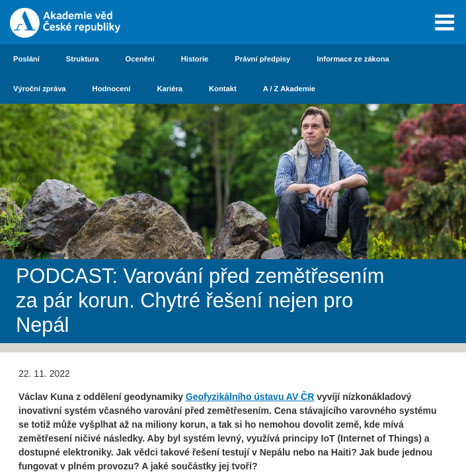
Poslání (26, 59)
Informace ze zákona (353, 59)
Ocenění (140, 59)
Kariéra (170, 89)
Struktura (83, 59)
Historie (195, 59)
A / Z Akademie (289, 89)
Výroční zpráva (40, 89)
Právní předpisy (262, 59)
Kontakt (223, 89)
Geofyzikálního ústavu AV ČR (250, 397)
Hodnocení (112, 89)
